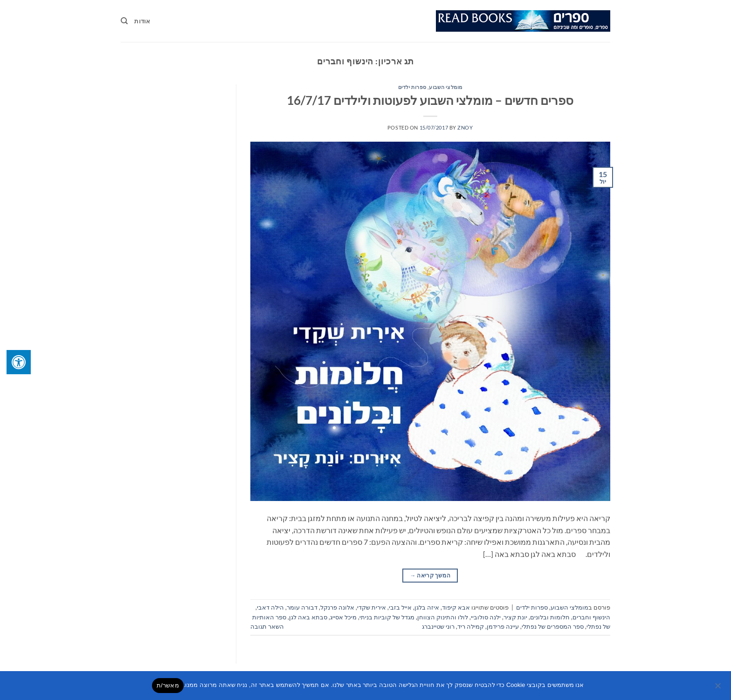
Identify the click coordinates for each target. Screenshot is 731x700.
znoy (465, 127)
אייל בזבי (400, 607)
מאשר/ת (168, 685)
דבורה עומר (302, 607)
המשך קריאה (430, 575)
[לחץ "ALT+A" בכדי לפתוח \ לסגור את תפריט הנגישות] (19, 362)
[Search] (124, 21)
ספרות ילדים (412, 87)
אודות (142, 21)
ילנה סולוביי (486, 617)
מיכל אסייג (343, 617)
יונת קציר (515, 617)
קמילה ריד (471, 626)
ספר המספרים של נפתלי (553, 626)
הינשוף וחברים (591, 617)
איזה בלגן (427, 607)
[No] (718, 688)
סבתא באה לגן (308, 617)
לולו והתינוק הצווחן (443, 617)
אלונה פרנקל (337, 607)
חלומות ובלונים (550, 617)
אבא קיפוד (456, 607)
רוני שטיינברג (438, 626)
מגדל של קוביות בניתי (387, 617)
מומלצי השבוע (446, 87)
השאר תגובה (267, 626)
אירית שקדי (372, 607)
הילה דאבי (270, 607)
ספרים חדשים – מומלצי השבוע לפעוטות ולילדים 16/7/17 (430, 100)
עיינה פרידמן (503, 626)
